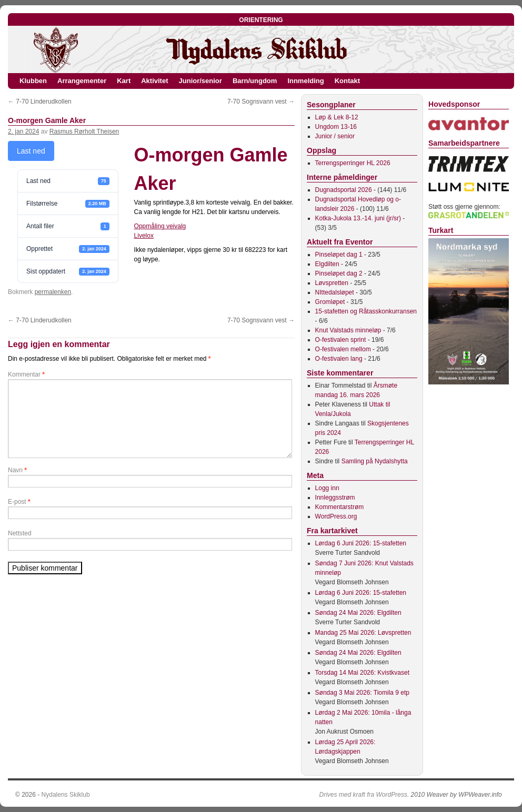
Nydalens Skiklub (66, 795)
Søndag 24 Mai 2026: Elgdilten (358, 613)
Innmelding (305, 81)
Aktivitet (154, 81)
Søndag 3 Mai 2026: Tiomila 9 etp (362, 693)
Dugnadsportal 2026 (344, 190)
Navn (17, 470)
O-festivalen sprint (341, 340)
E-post (19, 502)
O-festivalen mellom (343, 349)
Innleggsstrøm (335, 498)
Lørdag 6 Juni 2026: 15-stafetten (361, 543)
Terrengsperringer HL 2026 (353, 163)
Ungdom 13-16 (336, 127)
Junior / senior (335, 136)
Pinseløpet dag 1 (339, 255)
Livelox (144, 236)
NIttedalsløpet (335, 292)
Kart (124, 81)
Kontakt (347, 81)
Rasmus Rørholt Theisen (84, 131)
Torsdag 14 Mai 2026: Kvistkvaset (362, 673)
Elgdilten (327, 264)
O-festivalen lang (339, 359)
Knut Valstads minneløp (348, 330)
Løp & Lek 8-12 (337, 117)
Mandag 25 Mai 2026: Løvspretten (363, 633)
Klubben (33, 81)
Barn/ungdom (255, 81)
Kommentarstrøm (340, 507)
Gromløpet (330, 302)
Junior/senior (200, 81)
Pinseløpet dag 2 (339, 273)
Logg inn (327, 488)
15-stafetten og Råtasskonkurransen (366, 311)
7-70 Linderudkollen (40, 101)
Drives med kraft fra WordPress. (364, 795)
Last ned (31, 151)
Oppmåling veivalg (160, 226)
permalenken (53, 292)
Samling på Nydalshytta (375, 461)
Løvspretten (332, 283)
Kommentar (26, 374)
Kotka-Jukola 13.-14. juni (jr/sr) (358, 218)
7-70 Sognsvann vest (261, 101)
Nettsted (20, 533)
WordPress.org (336, 516)
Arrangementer (82, 81)
